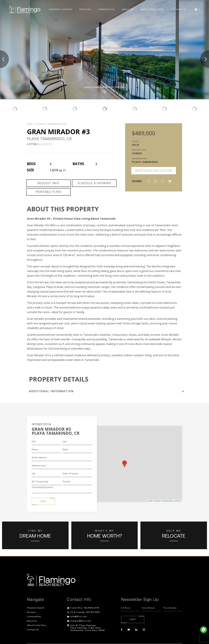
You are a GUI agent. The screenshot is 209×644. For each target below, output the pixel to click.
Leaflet (150, 501)
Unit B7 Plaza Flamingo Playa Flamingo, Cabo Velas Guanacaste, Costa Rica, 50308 (88, 628)
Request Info (49, 183)
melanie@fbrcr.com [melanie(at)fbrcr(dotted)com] (81, 621)
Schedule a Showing (94, 183)
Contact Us (178, 9)
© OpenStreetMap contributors (171, 501)
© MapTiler (157, 501)
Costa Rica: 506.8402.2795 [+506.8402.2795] (85, 608)
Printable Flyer (48, 192)
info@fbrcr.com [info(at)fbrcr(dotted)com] (79, 617)
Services (85, 9)
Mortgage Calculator (154, 171)
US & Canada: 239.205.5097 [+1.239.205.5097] (85, 612)
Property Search (61, 9)
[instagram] (144, 630)
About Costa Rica (152, 9)
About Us (128, 9)
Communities (106, 9)
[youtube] (129, 630)
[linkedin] (136, 630)
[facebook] (122, 630)
